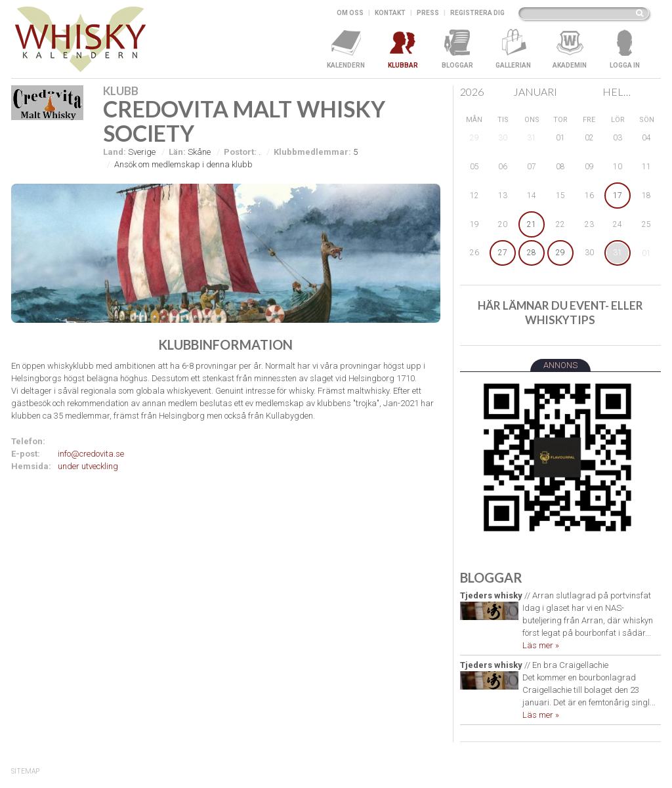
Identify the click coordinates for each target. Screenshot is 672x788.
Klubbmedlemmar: (312, 152)
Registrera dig (477, 13)
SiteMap (25, 771)
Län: (177, 152)
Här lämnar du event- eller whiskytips (560, 313)
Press (428, 13)
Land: (115, 152)
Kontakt (390, 13)
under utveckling (88, 466)
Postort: (240, 152)
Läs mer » (541, 645)
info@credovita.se (91, 454)
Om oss (350, 13)
